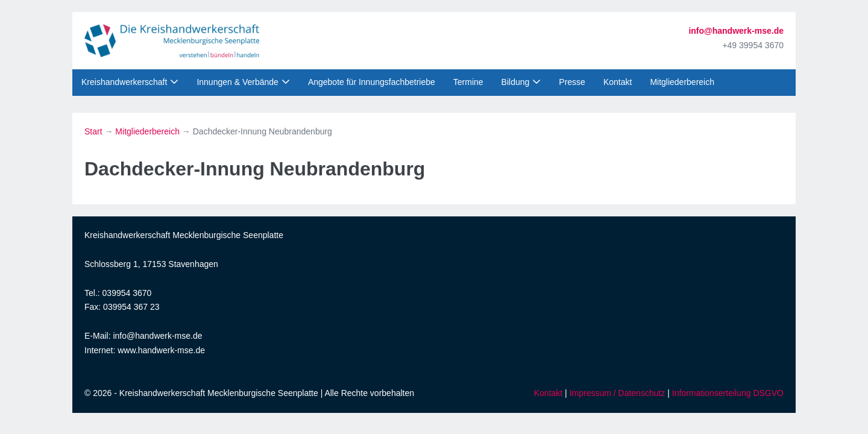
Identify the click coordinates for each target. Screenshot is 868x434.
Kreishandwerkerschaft (124, 82)
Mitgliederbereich (682, 82)
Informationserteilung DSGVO (728, 393)
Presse (572, 82)
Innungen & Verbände (237, 82)
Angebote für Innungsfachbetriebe (372, 82)
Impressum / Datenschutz (618, 393)
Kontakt (618, 82)
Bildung (516, 82)
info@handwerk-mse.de (736, 31)
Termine (468, 82)
